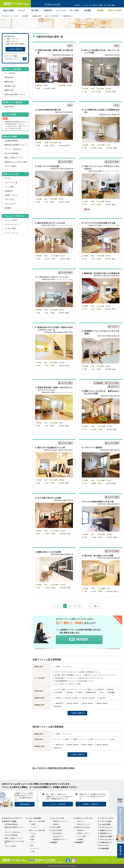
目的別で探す (9, 77)
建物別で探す (9, 90)
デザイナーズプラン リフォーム (64, 672)
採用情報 (80, 842)
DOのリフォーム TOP (11, 16)
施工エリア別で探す (52, 16)
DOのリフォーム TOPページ (13, 818)
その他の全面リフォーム (85, 681)
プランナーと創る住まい (13, 149)
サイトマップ (104, 845)
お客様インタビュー (12, 195)
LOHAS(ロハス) (58, 836)
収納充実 (109, 689)
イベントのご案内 (10, 114)
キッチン (56, 739)
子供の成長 (57, 692)
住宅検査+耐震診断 (11, 141)
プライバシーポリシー (107, 839)
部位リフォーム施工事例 (37, 830)
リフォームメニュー (12, 233)
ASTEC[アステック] (83, 824)
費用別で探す (9, 82)
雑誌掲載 (110, 692)
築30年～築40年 (86, 703)
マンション (67, 666)
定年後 (78, 692)
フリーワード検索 (11, 56)
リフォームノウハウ (12, 224)
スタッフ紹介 (9, 199)
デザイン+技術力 (11, 166)
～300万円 (57, 698)
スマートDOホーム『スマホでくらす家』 (67, 684)
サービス (8, 178)
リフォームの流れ (11, 220)
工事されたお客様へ (106, 836)
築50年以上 (57, 706)
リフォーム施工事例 (34, 818)
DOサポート (81, 821)
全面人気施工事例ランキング (15, 94)
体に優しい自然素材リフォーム (89, 672)
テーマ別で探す (10, 73)
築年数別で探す (10, 86)
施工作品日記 (57, 833)
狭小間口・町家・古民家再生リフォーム (67, 675)
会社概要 (8, 208)
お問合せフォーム (106, 830)
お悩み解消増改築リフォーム (63, 681)
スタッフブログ (10, 204)
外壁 (90, 739)
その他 (111, 739)
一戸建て (56, 666)
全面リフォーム (11, 39)
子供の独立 (69, 692)
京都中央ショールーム (60, 821)
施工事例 (25, 16)
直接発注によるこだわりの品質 (16, 162)
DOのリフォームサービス (84, 818)
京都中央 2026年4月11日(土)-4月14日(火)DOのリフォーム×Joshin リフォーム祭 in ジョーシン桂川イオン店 (16, 125)
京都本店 (56, 824)
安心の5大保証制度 (11, 153)
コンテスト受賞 (59, 689)
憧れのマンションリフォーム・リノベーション (99, 675)
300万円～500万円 (70, 698)
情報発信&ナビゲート (60, 839)
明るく (101, 692)
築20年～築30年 (72, 703)
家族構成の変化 (90, 692)
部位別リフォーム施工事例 (13, 102)
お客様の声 (9, 191)
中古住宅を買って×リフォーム (64, 678)
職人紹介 (55, 842)
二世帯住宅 (99, 689)
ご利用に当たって (106, 842)
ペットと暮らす (86, 689)
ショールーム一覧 (11, 182)
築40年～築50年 (101, 703)
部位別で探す (9, 107)
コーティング (100, 739)
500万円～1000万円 (87, 698)
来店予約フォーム (106, 833)
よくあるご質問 (10, 228)
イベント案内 (9, 187)
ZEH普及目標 (104, 848)
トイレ (83, 739)
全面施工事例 (37, 16)
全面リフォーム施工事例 (12, 69)
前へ (96, 606)
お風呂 (66, 739)
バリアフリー (72, 689)
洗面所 (74, 739)
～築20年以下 (58, 703)
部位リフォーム (11, 41)
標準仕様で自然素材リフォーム (16, 145)
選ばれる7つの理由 (10, 136)
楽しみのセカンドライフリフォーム (90, 678)
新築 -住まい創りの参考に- (15, 44)
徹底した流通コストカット (14, 158)
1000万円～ (102, 698)
